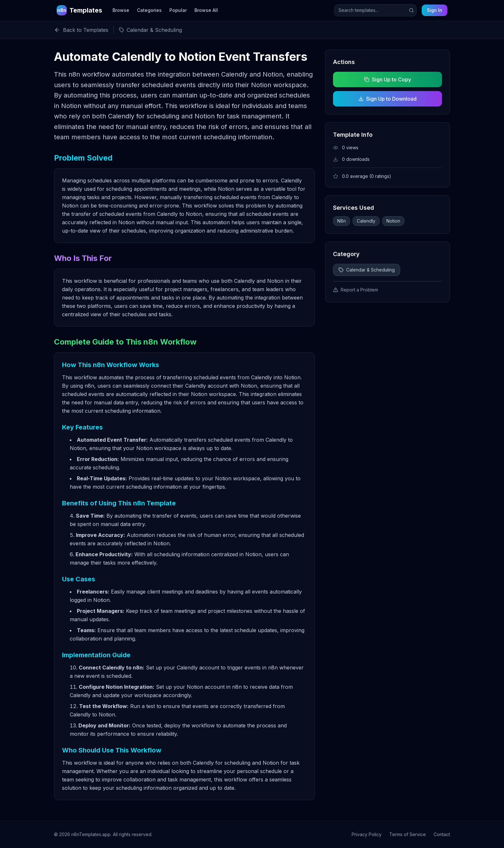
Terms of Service (408, 834)
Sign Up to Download (387, 99)
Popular (178, 10)
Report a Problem (355, 290)
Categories (149, 10)
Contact (442, 834)
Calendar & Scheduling (367, 270)
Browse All (206, 10)
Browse (121, 10)
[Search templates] (375, 10)
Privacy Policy (367, 834)
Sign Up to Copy (387, 79)
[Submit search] (411, 10)
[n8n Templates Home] (79, 10)
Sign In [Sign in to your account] (435, 10)
